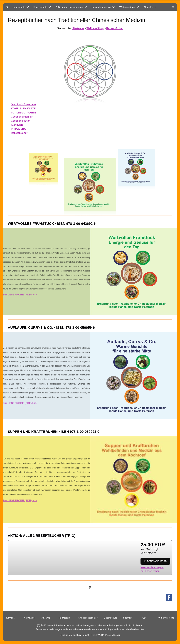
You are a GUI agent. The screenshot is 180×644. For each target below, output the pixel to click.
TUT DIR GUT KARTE (23, 113)
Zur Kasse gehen (150, 571)
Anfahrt (46, 618)
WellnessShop (95, 28)
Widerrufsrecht (166, 618)
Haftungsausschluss (87, 618)
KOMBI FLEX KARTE (23, 109)
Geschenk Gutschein (23, 104)
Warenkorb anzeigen (152, 567)
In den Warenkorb (155, 561)
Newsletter (30, 618)
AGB (143, 618)
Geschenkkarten (21, 121)
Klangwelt (17, 125)
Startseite (78, 28)
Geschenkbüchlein (22, 117)
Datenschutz (110, 618)
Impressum (65, 618)
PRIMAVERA (18, 129)
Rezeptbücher (115, 28)
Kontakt (10, 618)
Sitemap (127, 618)
